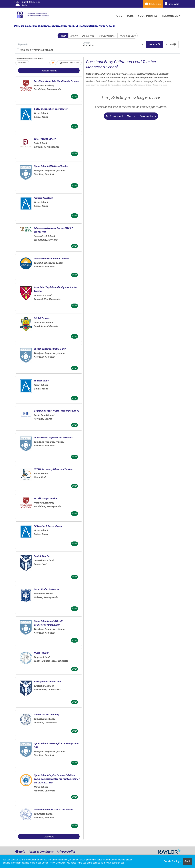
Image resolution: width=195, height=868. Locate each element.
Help (20, 851)
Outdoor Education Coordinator (51, 109)
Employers (172, 4)
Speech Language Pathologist (50, 349)
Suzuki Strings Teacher (46, 498)
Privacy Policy (66, 851)
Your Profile (148, 16)
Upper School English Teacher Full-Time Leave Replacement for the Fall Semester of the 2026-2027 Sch (57, 779)
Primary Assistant (43, 198)
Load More (49, 837)
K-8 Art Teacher (42, 318)
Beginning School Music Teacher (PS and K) (56, 411)
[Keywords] (49, 44)
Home (118, 16)
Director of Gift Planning (47, 714)
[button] (171, 44)
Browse (74, 36)
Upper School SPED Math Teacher (51, 166)
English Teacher (42, 556)
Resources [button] (170, 16)
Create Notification (69, 63)
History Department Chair (47, 681)
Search (63, 36)
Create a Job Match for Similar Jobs (131, 116)
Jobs (130, 16)
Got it (187, 861)
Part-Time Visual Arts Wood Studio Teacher (56, 81)
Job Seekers (153, 4)
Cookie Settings (172, 861)
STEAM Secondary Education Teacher (53, 469)
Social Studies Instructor (47, 589)
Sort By (21, 63)
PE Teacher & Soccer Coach (48, 526)
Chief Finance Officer (45, 139)
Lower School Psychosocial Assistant (53, 437)
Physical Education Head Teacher (51, 258)
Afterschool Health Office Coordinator (54, 809)
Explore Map (88, 36)
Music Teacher (41, 653)
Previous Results (49, 71)
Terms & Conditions (41, 851)
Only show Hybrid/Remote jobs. (37, 50)
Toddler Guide (41, 381)
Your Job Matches (107, 36)
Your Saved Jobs (128, 36)
